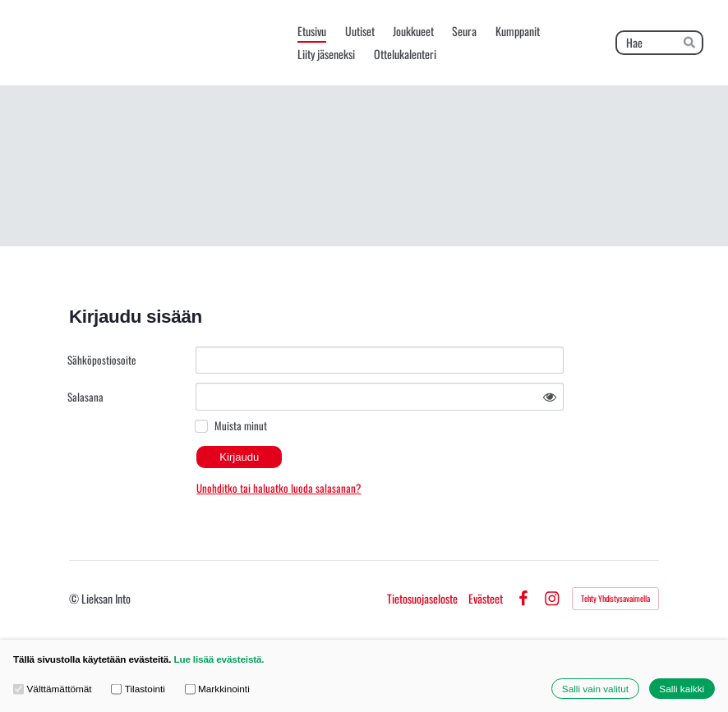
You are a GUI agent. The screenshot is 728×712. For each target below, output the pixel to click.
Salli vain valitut (595, 689)
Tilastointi (138, 689)
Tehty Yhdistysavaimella (615, 598)
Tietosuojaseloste (422, 599)
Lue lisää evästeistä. (219, 659)
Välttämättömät (53, 689)
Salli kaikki (682, 689)
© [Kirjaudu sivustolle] (75, 598)
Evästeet (486, 599)
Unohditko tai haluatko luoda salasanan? (279, 488)
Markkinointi (217, 689)
